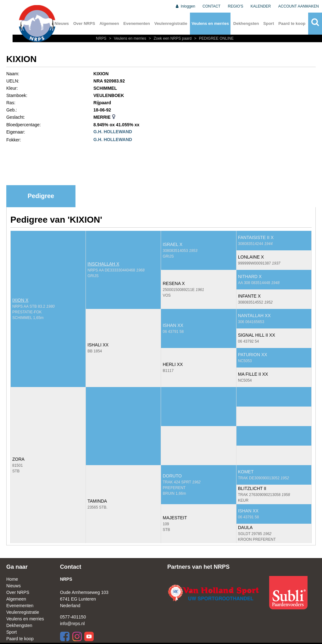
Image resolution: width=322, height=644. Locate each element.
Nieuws (14, 586)
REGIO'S (236, 6)
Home (12, 579)
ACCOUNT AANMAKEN (299, 6)
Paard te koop (292, 23)
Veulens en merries (210, 23)
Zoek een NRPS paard (170, 38)
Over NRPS (84, 23)
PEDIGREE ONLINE (213, 38)
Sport (269, 23)
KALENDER (261, 6)
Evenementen (137, 23)
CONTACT (211, 6)
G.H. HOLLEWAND (113, 132)
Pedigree (41, 196)
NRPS (102, 38)
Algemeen (109, 23)
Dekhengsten (246, 23)
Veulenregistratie (171, 23)
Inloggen (185, 6)
